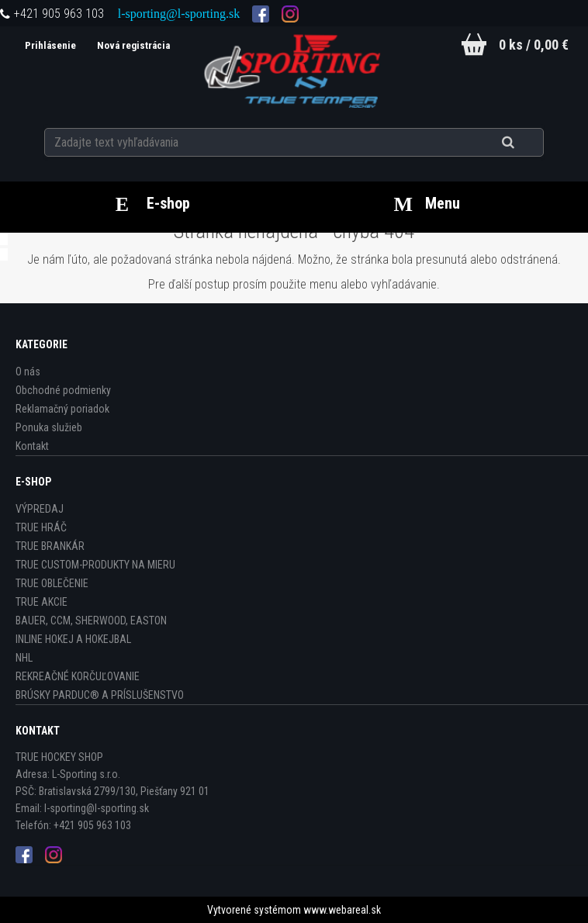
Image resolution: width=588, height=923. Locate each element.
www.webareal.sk (342, 910)
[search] (527, 141)
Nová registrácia (130, 45)
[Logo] (294, 69)
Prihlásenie (48, 45)
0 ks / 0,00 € (534, 45)
